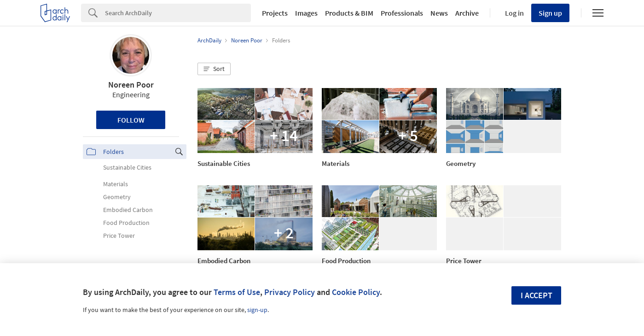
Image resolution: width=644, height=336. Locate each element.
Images (306, 13)
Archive (467, 13)
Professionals (402, 13)
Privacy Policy (290, 292)
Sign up (550, 13)
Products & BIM (349, 13)
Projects (275, 13)
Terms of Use (237, 292)
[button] (214, 69)
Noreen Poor (131, 85)
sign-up (257, 310)
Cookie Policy (356, 292)
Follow (131, 120)
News (439, 13)
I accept (537, 295)
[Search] (178, 13)
